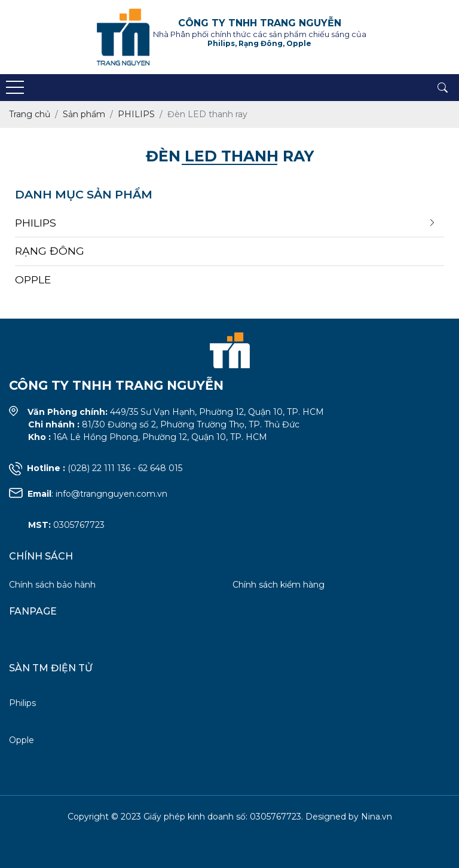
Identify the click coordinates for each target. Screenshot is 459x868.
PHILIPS (36, 223)
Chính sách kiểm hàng (279, 585)
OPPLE (33, 279)
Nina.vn (377, 817)
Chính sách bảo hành (52, 585)
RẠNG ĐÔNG (50, 251)
